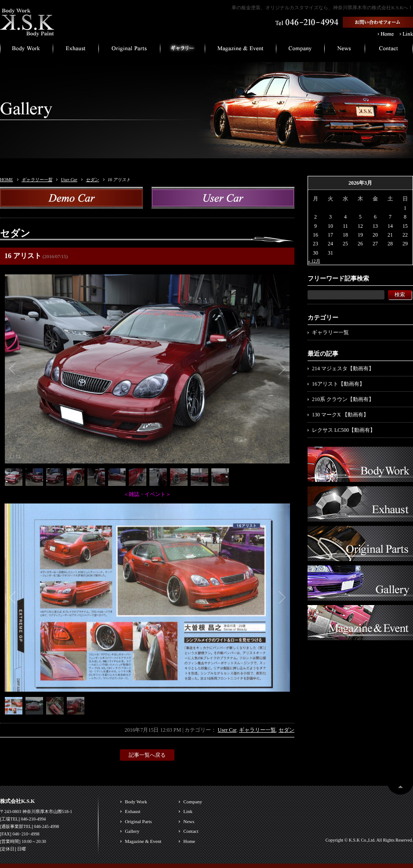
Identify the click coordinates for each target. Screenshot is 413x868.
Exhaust (132, 811)
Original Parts (138, 821)
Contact (191, 831)
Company (193, 802)
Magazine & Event (143, 841)
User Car (69, 180)
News (189, 821)
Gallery (132, 831)
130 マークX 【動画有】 (340, 415)
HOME (6, 180)
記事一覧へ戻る (147, 755)
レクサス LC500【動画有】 (344, 430)
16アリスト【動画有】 (338, 384)
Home (189, 841)
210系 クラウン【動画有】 (343, 399)
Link (188, 811)
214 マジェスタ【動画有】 (343, 368)
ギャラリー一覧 (37, 180)
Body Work (136, 802)
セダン (92, 180)
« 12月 (314, 261)
